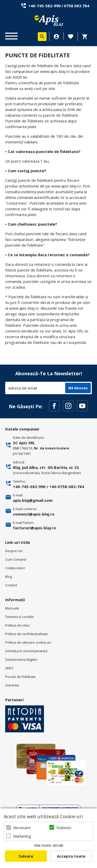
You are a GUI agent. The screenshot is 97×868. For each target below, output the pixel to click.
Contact (11, 585)
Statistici (64, 828)
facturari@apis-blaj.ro (35, 528)
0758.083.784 (77, 6)
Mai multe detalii (49, 845)
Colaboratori (15, 568)
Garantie (12, 685)
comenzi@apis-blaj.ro (34, 514)
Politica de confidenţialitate (27, 634)
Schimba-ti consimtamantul (26, 651)
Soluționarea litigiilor (21, 659)
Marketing (22, 836)
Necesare (22, 828)
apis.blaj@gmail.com (33, 500)
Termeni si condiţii (19, 617)
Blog (9, 577)
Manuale (12, 608)
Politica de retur (17, 625)
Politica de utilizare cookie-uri (28, 642)
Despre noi (14, 551)
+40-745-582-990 (44, 6)
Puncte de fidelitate (20, 677)
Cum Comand (16, 559)
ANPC (9, 668)
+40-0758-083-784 (67, 487)
